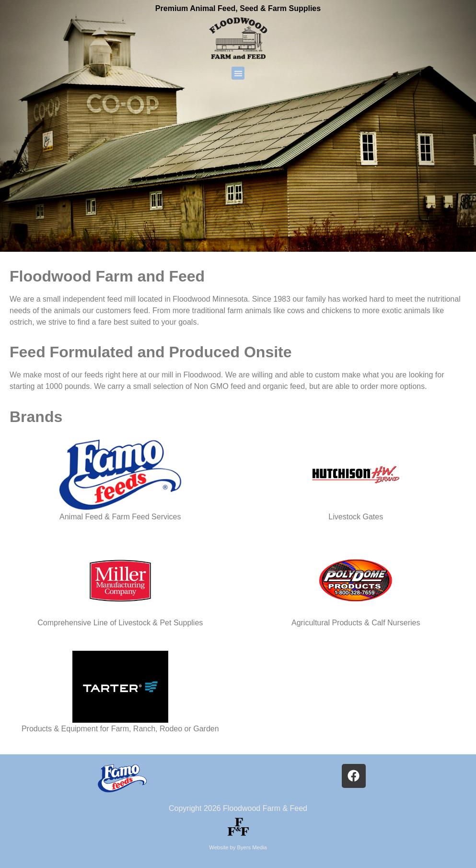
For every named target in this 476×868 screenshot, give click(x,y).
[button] (238, 73)
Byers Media (252, 847)
